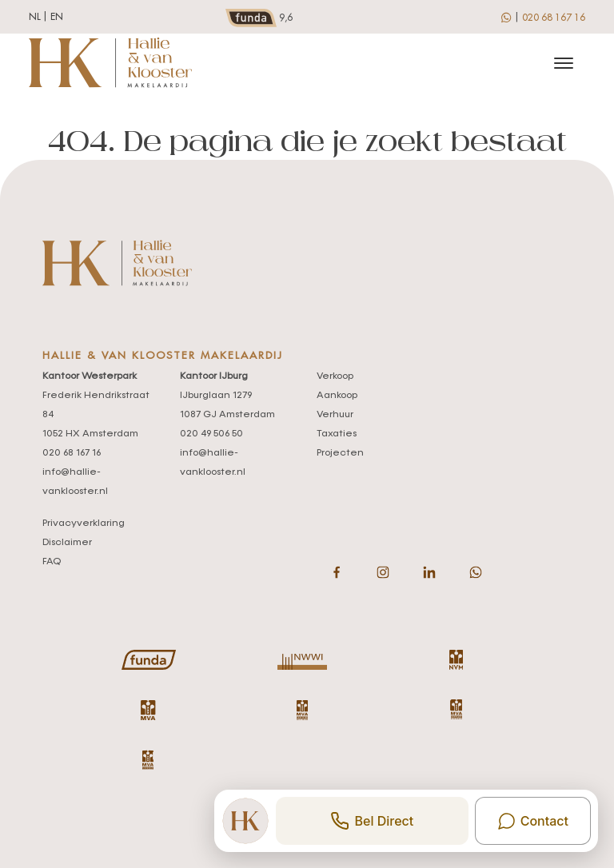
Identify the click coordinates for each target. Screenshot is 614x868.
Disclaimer (67, 543)
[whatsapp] (507, 17)
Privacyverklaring (84, 524)
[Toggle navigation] (563, 63)
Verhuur (335, 415)
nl (35, 17)
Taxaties (337, 434)
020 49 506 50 (211, 434)
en (57, 17)
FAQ (52, 562)
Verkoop (335, 376)
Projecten (340, 453)
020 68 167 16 (554, 18)
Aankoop (337, 396)
